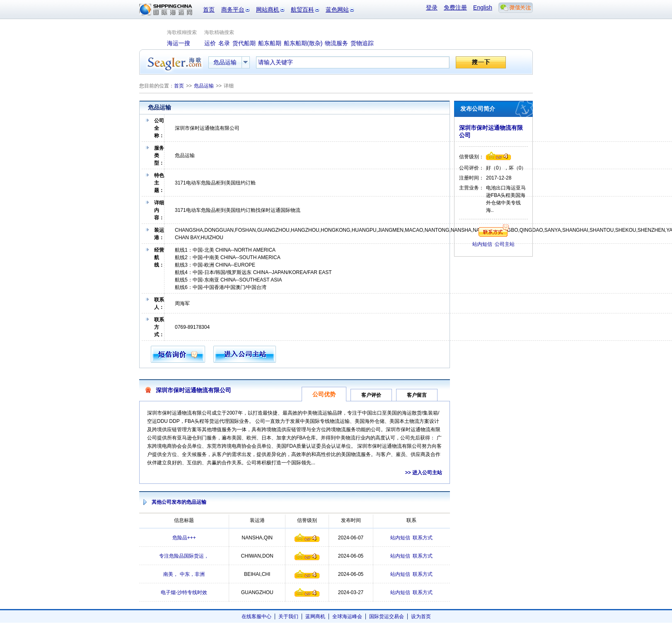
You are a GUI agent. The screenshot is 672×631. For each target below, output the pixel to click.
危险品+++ (184, 538)
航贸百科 (302, 10)
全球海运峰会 (347, 616)
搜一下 (481, 62)
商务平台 (233, 10)
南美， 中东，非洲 (184, 574)
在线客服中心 (256, 616)
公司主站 (505, 244)
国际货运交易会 (387, 616)
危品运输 (204, 86)
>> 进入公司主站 (424, 473)
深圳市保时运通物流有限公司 (193, 390)
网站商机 (268, 10)
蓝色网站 (337, 10)
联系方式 (423, 538)
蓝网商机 (315, 616)
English (483, 7)
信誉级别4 (307, 538)
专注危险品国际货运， (184, 556)
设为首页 (421, 616)
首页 (209, 10)
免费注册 (455, 7)
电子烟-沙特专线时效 (184, 592)
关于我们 (288, 616)
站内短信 (400, 538)
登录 (432, 7)
